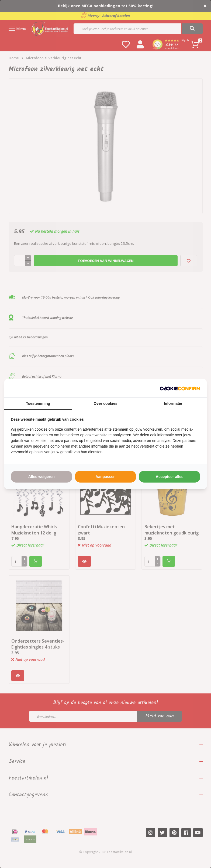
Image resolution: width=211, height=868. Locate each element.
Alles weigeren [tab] (41, 477)
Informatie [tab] (173, 403)
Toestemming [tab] (38, 403)
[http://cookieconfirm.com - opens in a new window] (180, 388)
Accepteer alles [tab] (170, 477)
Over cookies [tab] (106, 403)
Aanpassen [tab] (105, 477)
